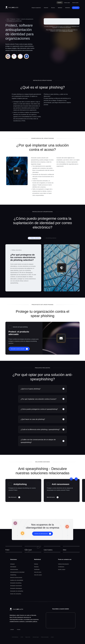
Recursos (53, 8)
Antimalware (13, 567)
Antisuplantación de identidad (17, 572)
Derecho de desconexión (16, 578)
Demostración (76, 8)
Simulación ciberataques (16, 588)
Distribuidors (68, 8)
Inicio (8, 19)
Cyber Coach (28, 550)
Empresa (36, 567)
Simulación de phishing (16, 583)
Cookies (52, 637)
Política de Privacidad (67, 31)
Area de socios (38, 572)
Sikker (65, 550)
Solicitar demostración (63, 564)
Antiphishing (20, 484)
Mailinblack (60, 8)
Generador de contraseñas (17, 591)
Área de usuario (75, 3)
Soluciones (46, 8)
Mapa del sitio (28, 637)
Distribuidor (37, 569)
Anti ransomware (61, 484)
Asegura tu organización (36, 8)
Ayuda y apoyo (67, 3)
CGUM (22, 637)
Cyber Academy (48, 550)
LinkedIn (12, 630)
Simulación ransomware (16, 586)
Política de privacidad (45, 637)
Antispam (12, 564)
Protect (18, 19)
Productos (13, 19)
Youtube (19, 630)
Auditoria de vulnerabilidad (17, 580)
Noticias (36, 564)
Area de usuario (38, 575)
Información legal (36, 637)
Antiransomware (14, 569)
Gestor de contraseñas (16, 594)
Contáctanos (61, 567)
